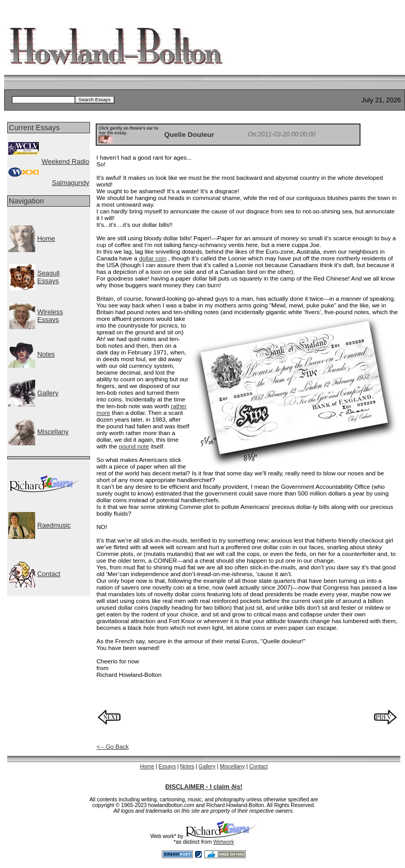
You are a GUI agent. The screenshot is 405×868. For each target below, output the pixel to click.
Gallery (48, 393)
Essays (167, 766)
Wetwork (223, 842)
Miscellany (53, 432)
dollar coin (153, 258)
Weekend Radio (65, 161)
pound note (134, 446)
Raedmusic (54, 525)
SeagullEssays (48, 277)
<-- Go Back (113, 746)
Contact (49, 574)
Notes (46, 354)
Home (46, 238)
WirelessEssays (50, 316)
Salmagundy (70, 183)
